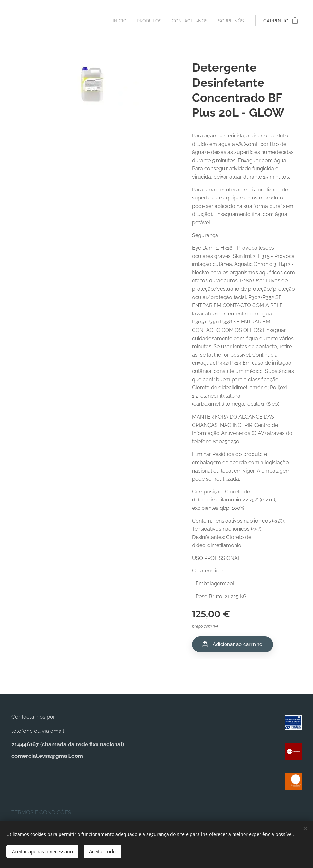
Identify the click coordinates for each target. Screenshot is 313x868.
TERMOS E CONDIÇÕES (42, 812)
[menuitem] (114, 21)
